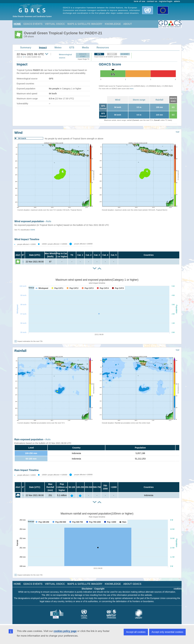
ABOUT (128, 24)
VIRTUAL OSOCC (55, 24)
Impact (43, 48)
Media (85, 48)
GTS (72, 48)
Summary (26, 48)
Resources (103, 48)
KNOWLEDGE (113, 24)
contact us (152, 1)
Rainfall (160, 100)
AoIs (49, 221)
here (132, 89)
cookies (178, 589)
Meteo (58, 48)
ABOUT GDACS (132, 584)
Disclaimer (87, 589)
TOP (177, 132)
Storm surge (139, 100)
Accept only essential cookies (167, 632)
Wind (118, 100)
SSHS (33, 230)
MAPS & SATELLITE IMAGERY (85, 24)
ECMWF (125, 54)
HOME (17, 24)
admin (177, 1)
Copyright (99, 589)
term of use (140, 1)
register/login (166, 1)
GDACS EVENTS (33, 24)
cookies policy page (65, 631)
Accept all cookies (136, 632)
